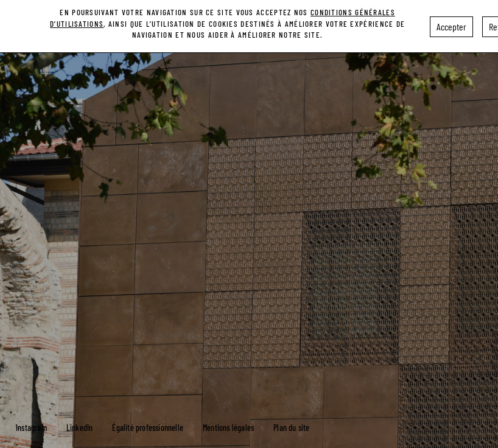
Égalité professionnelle (148, 428)
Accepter (451, 23)
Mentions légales (228, 428)
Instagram (31, 428)
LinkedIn (80, 428)
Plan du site (291, 428)
